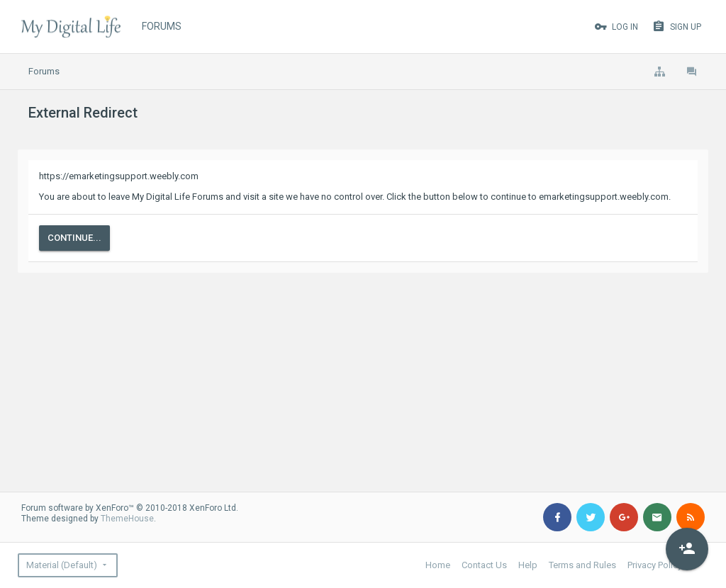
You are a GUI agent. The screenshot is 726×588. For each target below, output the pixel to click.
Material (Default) (62, 565)
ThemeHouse (127, 519)
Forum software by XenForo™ (130, 508)
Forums (162, 26)
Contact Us (484, 565)
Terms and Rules (582, 565)
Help (528, 565)
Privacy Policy (655, 565)
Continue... (74, 238)
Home (438, 565)
